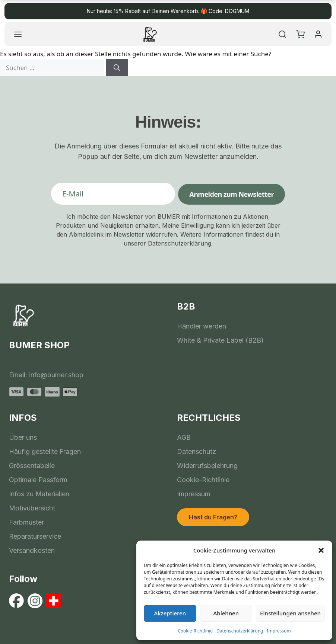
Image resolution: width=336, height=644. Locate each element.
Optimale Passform (38, 480)
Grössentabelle (32, 466)
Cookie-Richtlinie (195, 631)
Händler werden (202, 326)
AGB (184, 437)
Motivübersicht (32, 508)
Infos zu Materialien (39, 494)
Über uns (23, 437)
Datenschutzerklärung (240, 631)
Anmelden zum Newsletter (232, 194)
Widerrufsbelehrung (207, 466)
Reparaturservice (35, 536)
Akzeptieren (170, 613)
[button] (321, 550)
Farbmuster (26, 522)
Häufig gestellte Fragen (45, 451)
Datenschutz (196, 451)
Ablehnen (226, 613)
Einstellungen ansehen (290, 613)
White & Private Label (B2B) (220, 340)
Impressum (279, 631)
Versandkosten (32, 550)
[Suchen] (117, 68)
